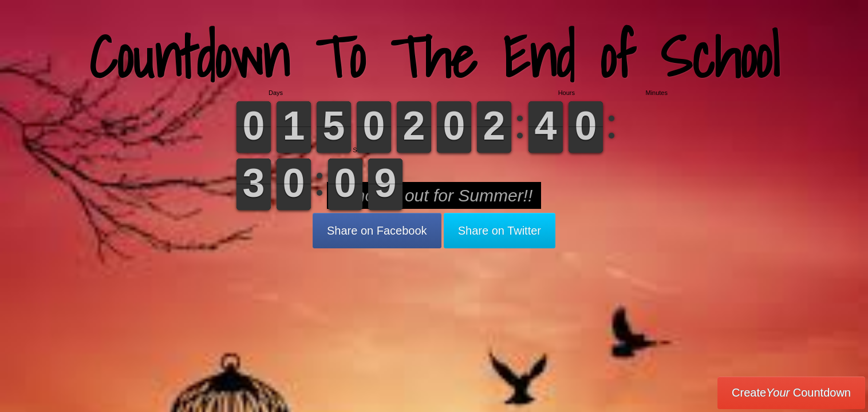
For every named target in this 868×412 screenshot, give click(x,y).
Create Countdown (791, 393)
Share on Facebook (377, 231)
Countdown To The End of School (434, 57)
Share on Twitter (500, 231)
